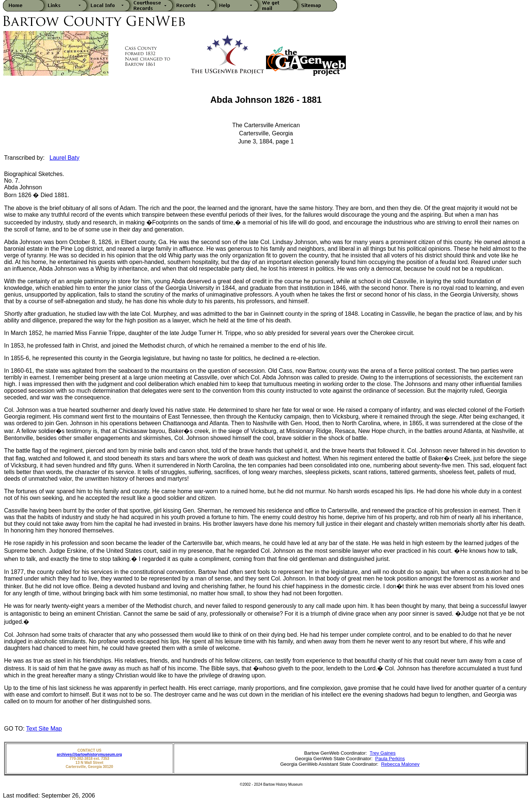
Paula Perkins (390, 759)
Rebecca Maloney (400, 764)
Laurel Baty (64, 158)
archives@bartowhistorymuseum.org (89, 754)
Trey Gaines (382, 753)
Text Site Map (44, 729)
